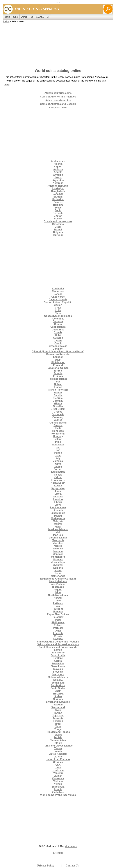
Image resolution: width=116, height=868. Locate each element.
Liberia (58, 502)
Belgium (58, 205)
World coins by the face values (58, 795)
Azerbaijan (58, 188)
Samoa (58, 650)
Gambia (58, 395)
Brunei (58, 230)
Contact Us (72, 866)
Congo (58, 324)
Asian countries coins (58, 100)
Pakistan (58, 603)
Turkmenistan (58, 740)
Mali (58, 532)
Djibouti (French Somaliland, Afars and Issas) (58, 352)
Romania (58, 633)
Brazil (58, 227)
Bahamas (58, 194)
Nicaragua (58, 587)
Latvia (58, 494)
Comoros (58, 321)
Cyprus (58, 341)
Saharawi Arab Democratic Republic (58, 642)
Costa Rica (58, 330)
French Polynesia (58, 390)
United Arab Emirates (58, 759)
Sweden (58, 705)
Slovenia (58, 672)
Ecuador (58, 357)
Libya (58, 505)
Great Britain (58, 409)
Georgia (58, 398)
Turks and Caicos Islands (58, 746)
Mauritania (58, 540)
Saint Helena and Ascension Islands (58, 644)
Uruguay (58, 762)
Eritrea (58, 371)
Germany (58, 401)
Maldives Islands (58, 529)
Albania (58, 164)
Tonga (58, 729)
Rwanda (58, 639)
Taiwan (58, 713)
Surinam (58, 699)
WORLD (24, 17)
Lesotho (58, 499)
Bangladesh (58, 191)
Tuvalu (58, 748)
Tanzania (58, 718)
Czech (58, 343)
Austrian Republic (58, 186)
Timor (58, 724)
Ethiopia (58, 376)
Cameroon (58, 291)
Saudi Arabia (58, 655)
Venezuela (58, 779)
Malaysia (58, 521)
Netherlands (58, 576)
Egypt (58, 360)
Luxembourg (58, 513)
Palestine (58, 609)
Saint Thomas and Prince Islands (58, 647)
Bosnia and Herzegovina (58, 221)
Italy (58, 458)
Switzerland (58, 707)
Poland (58, 625)
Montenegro (58, 557)
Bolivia (58, 219)
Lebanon (58, 497)
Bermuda (58, 213)
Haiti (58, 428)
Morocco (58, 560)
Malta (58, 527)
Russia (58, 636)
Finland (58, 384)
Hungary (58, 436)
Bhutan (58, 216)
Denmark (58, 349)
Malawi (58, 524)
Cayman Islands (58, 299)
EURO (15, 17)
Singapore (58, 674)
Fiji (58, 382)
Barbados (58, 199)
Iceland (58, 439)
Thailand (58, 721)
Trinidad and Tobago (58, 732)
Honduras (58, 431)
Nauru (58, 570)
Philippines (58, 622)
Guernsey (58, 417)
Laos (58, 491)
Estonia (58, 373)
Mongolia (58, 554)
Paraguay (58, 617)
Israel (58, 456)
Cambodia (58, 289)
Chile (58, 310)
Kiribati (58, 477)
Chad (58, 308)
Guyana (58, 425)
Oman (58, 601)
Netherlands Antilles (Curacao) (58, 579)
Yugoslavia (58, 787)
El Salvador (58, 362)
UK (48, 17)
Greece (58, 412)
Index (6, 22)
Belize (58, 208)
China (58, 313)
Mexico (58, 546)
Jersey (58, 466)
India (58, 442)
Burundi (58, 235)
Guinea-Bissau (58, 423)
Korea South (58, 483)
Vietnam (58, 781)
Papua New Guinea (58, 614)
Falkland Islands (58, 379)
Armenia (58, 175)
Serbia (58, 661)
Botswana (58, 224)
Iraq (58, 450)
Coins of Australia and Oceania (58, 104)
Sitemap (58, 853)
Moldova (58, 549)
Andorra (58, 169)
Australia (58, 183)
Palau (58, 606)
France (58, 387)
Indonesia (58, 445)
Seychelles (58, 664)
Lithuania (58, 510)
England (58, 365)
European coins (58, 108)
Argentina (58, 180)
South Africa (58, 685)
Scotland (58, 658)
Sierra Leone (58, 666)
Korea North (58, 480)
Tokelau (58, 735)
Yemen (58, 784)
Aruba (58, 178)
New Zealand (58, 584)
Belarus (58, 202)
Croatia (58, 332)
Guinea (58, 420)
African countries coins (58, 93)
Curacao (58, 338)
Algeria (58, 167)
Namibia (58, 568)
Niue (58, 592)
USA (58, 765)
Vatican (58, 776)
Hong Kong (58, 434)
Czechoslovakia (58, 346)
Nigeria (58, 590)
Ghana (58, 404)
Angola (58, 172)
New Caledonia (58, 581)
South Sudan (58, 688)
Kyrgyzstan (58, 488)
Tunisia (58, 737)
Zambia (58, 789)
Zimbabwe (58, 792)
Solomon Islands (58, 677)
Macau (58, 516)
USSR (58, 768)
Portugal (58, 628)
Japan (58, 464)
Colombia (58, 319)
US (32, 17)
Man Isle (58, 535)
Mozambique (58, 562)
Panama (58, 612)
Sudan (58, 696)
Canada (40, 17)
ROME (7, 17)
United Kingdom (58, 754)
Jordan (58, 469)
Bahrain (58, 197)
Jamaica (58, 461)
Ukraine (58, 757)
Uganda (58, 751)
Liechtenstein (58, 508)
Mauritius (58, 543)
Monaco (58, 551)
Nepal (58, 573)
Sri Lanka (58, 694)
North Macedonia (58, 595)
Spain (58, 691)
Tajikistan (58, 716)
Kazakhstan (58, 472)
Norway (58, 598)
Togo (58, 727)
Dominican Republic (58, 354)
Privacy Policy (46, 866)
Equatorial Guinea (58, 368)
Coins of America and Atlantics (58, 97)
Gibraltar (58, 406)
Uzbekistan (58, 770)
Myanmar (58, 565)
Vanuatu (58, 773)
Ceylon (58, 305)
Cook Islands (58, 327)
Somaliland (58, 683)
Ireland (58, 453)
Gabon (58, 393)
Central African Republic (58, 302)
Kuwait (58, 486)
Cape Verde (58, 297)
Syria (58, 710)
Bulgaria (58, 232)
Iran (58, 447)
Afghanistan (58, 161)
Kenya (58, 475)
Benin (58, 210)
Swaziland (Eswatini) (58, 702)
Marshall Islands (58, 538)
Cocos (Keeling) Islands (58, 316)
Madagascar (58, 518)
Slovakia (58, 669)
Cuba (58, 335)
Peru (58, 620)
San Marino (58, 653)
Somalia (58, 680)
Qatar (58, 631)
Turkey (58, 743)
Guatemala (58, 414)
